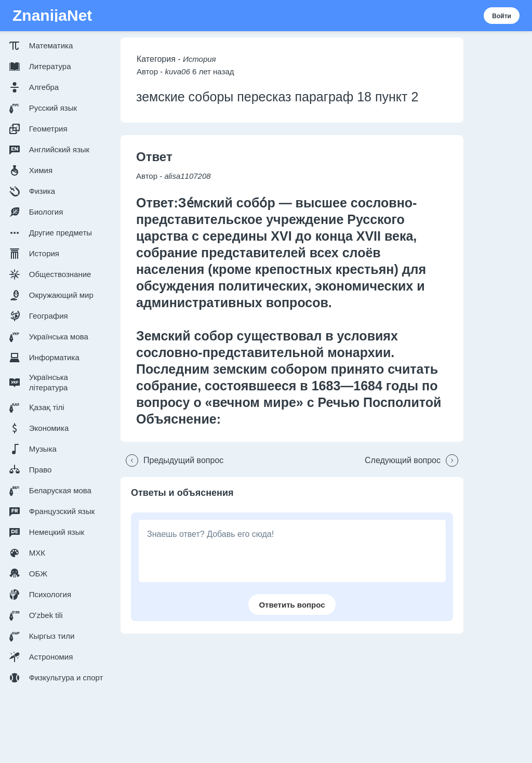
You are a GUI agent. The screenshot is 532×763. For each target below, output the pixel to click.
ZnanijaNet (52, 16)
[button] (58, 46)
